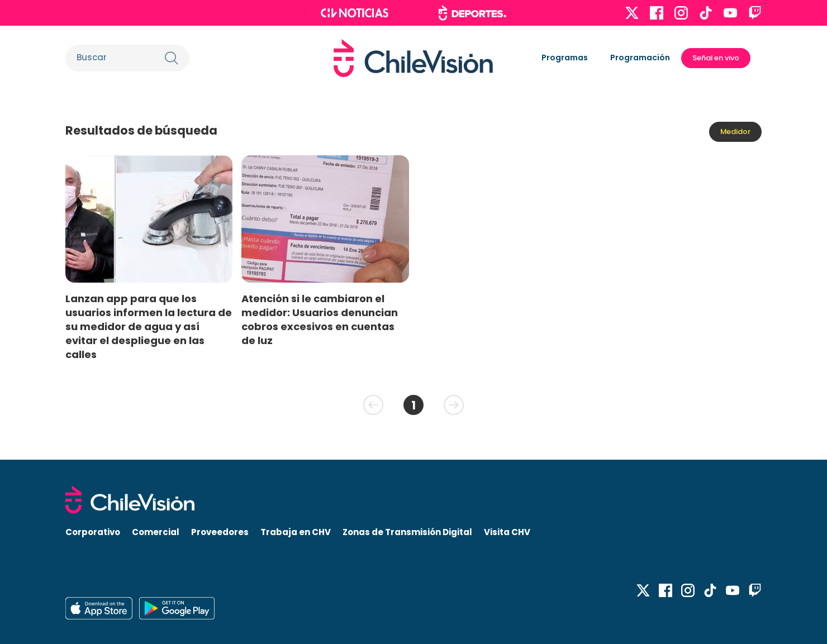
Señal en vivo (716, 58)
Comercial (156, 532)
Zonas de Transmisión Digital (407, 532)
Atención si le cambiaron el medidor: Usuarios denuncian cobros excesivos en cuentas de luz (320, 319)
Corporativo (93, 532)
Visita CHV (507, 532)
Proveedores (220, 532)
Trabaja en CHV (296, 532)
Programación (640, 58)
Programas (565, 58)
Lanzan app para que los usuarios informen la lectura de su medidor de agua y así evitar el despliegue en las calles (149, 327)
